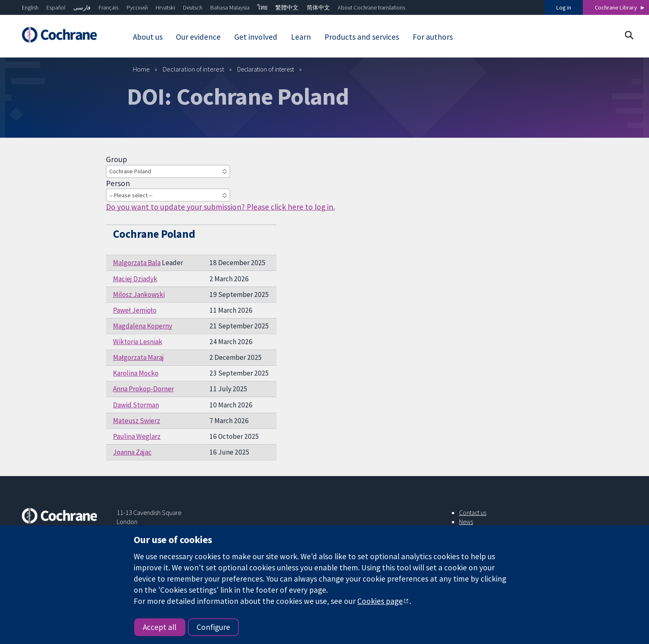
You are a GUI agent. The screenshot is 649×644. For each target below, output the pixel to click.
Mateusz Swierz (137, 421)
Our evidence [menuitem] (198, 37)
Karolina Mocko (136, 373)
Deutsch (193, 7)
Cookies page (380, 601)
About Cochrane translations (371, 7)
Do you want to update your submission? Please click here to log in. (220, 207)
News (466, 522)
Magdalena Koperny (143, 326)
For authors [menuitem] (433, 37)
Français (108, 7)
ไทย (262, 7)
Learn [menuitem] (301, 37)
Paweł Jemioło (135, 310)
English (30, 7)
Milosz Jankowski (139, 294)
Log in (564, 7)
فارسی (82, 7)
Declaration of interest (193, 69)
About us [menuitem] (148, 37)
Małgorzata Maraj (138, 357)
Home (141, 69)
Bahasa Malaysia (230, 7)
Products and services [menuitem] (362, 37)
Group (117, 159)
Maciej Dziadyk (135, 279)
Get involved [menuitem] (256, 37)
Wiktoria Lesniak (138, 342)
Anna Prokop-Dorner (143, 389)
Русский (137, 7)
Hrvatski (165, 7)
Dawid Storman (136, 405)
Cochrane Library (616, 7)
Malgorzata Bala (137, 263)
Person (118, 183)
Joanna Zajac (132, 452)
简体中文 (318, 7)
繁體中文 (287, 7)
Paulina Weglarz (137, 436)
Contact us (473, 512)
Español (56, 7)
